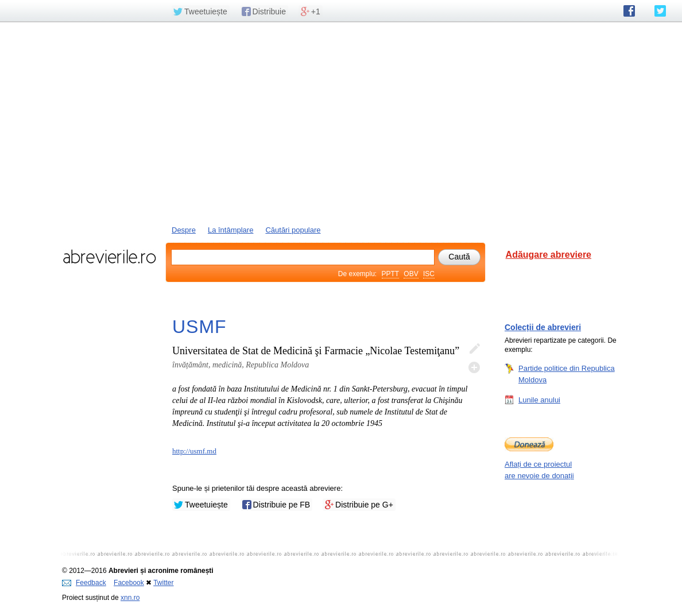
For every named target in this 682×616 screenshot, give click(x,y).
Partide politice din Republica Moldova (567, 374)
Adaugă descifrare (474, 367)
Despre (184, 230)
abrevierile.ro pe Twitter (660, 11)
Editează (474, 349)
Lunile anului (539, 400)
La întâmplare (231, 230)
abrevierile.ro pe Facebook (629, 11)
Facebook (129, 583)
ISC (429, 274)
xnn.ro (130, 598)
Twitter (163, 583)
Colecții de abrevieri (543, 327)
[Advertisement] (341, 122)
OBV (411, 274)
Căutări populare (293, 230)
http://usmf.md (194, 451)
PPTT (390, 274)
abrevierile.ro (109, 257)
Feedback (84, 583)
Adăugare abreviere (549, 255)
